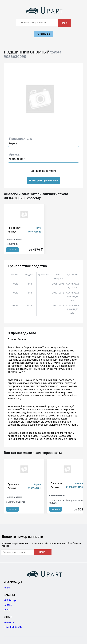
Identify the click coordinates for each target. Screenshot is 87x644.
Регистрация (44, 34)
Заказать (12, 250)
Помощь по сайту (13, 627)
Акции (7, 588)
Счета (7, 610)
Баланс (8, 605)
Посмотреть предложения (43, 180)
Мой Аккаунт (11, 600)
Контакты (9, 622)
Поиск (65, 23)
